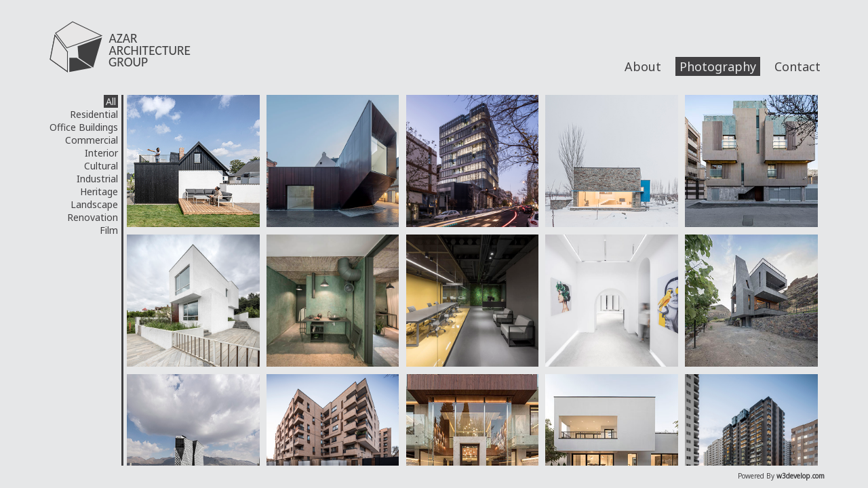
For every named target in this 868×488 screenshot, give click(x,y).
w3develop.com (801, 476)
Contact (797, 66)
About (643, 66)
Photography (718, 66)
